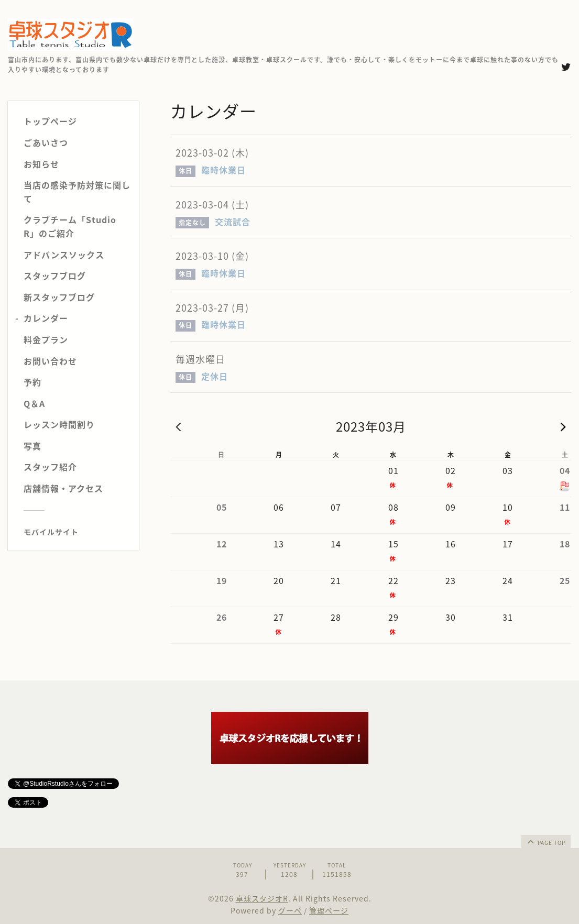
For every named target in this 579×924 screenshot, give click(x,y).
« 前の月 (178, 426)
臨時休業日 (223, 170)
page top (545, 841)
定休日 (215, 376)
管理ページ (329, 910)
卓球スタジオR (262, 898)
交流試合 (233, 222)
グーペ (290, 910)
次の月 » (563, 426)
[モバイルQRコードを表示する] (77, 532)
